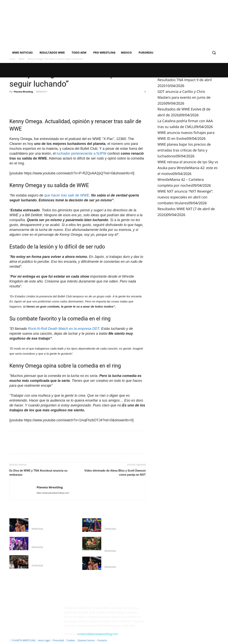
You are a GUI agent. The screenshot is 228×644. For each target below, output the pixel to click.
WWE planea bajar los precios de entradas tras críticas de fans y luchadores (184, 150)
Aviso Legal (44, 640)
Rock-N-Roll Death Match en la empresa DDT (64, 329)
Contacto (102, 640)
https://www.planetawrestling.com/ (53, 493)
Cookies (71, 640)
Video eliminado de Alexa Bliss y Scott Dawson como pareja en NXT (115, 473)
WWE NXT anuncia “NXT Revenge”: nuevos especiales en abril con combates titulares (185, 197)
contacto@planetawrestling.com (97, 634)
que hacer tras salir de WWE (67, 195)
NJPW (21, 59)
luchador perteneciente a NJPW (81, 153)
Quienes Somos (86, 640)
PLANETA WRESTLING (24, 640)
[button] (214, 53)
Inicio (12, 59)
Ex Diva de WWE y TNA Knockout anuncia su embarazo (38, 473)
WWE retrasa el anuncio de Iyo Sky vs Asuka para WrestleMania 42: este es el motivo (188, 168)
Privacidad (58, 640)
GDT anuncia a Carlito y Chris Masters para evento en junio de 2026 (184, 97)
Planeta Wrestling (23, 92)
